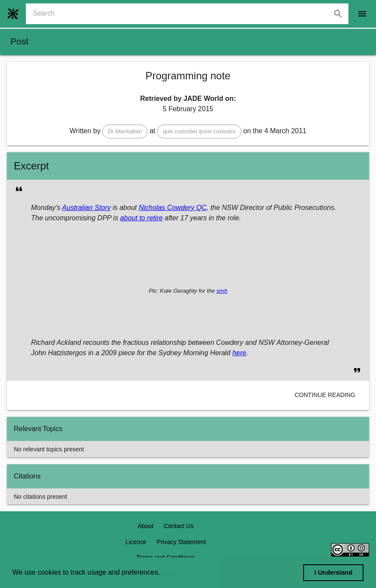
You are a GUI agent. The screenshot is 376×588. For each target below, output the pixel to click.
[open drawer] (362, 14)
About (146, 526)
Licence (136, 542)
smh (222, 291)
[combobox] (191, 14)
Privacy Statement (181, 542)
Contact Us (179, 526)
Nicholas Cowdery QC (173, 208)
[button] (125, 131)
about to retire (142, 218)
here (239, 353)
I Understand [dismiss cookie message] (333, 572)
